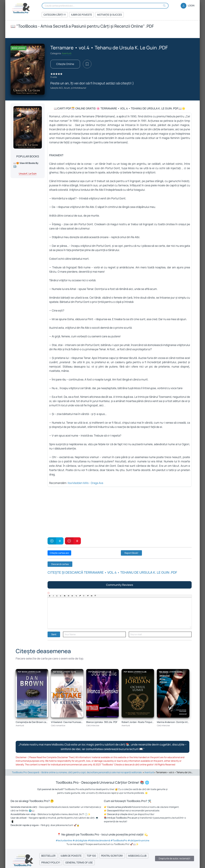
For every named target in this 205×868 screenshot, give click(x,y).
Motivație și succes (109, 15)
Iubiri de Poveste (82, 15)
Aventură (67, 53)
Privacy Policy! (51, 863)
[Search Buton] (164, 6)
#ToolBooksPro (119, 840)
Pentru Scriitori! (112, 856)
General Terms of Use (79, 863)
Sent (54, 634)
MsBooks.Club (137, 856)
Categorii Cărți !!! (55, 15)
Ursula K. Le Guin (28, 174)
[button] (50, 596)
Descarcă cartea (60, 564)
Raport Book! (131, 553)
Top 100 (91, 856)
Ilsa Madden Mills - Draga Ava (85, 483)
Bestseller (48, 856)
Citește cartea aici (59, 553)
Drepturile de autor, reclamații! (175, 858)
